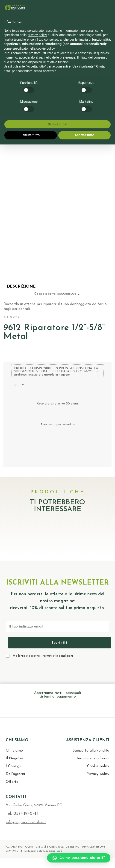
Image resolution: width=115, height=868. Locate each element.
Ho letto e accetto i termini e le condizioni (43, 656)
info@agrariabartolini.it (26, 822)
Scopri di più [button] (57, 124)
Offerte (12, 782)
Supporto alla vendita (91, 751)
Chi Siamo (14, 751)
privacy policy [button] (37, 35)
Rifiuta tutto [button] (31, 135)
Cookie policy (98, 766)
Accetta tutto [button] (84, 135)
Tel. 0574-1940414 (22, 814)
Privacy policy (98, 774)
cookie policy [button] (46, 48)
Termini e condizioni (93, 758)
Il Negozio (14, 758)
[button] (79, 858)
